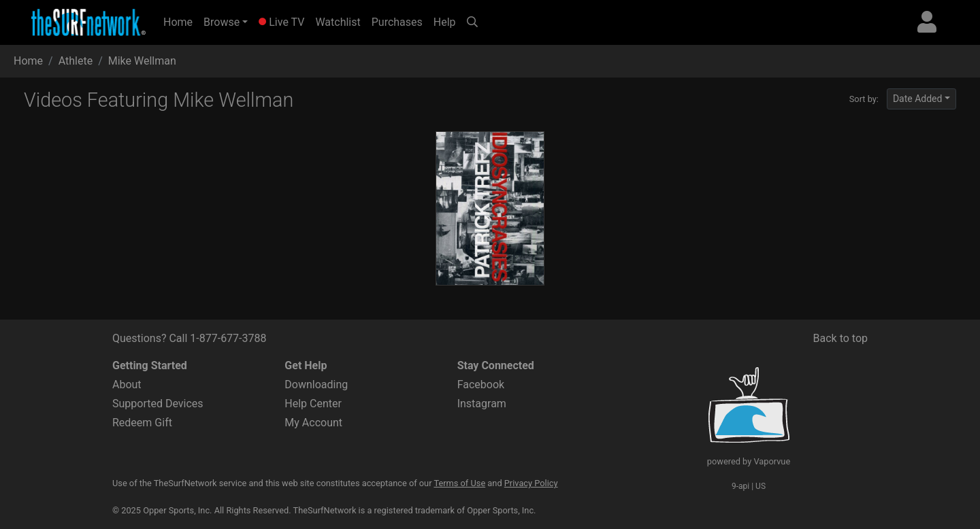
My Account (313, 423)
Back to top (840, 338)
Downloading (316, 385)
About (127, 385)
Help (445, 22)
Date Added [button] (918, 99)
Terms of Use (459, 483)
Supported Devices (158, 404)
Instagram (482, 404)
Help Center (313, 404)
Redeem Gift (142, 423)
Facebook (481, 385)
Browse (222, 22)
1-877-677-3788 (228, 338)
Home (181, 21)
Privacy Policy (531, 483)
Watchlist (338, 22)
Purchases (397, 22)
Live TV (281, 22)
